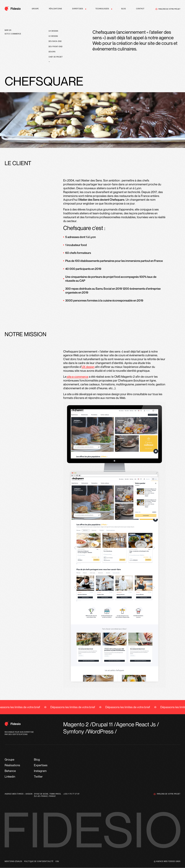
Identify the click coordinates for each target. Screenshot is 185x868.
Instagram (40, 771)
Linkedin (10, 776)
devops (52, 52)
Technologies (102, 9)
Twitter (38, 776)
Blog (124, 9)
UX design (53, 31)
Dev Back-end (55, 41)
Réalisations (55, 9)
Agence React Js (136, 724)
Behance (10, 771)
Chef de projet (56, 57)
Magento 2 (76, 724)
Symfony (74, 731)
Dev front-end (55, 47)
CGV (57, 861)
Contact (140, 9)
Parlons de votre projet (168, 9)
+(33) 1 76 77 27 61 (71, 794)
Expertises (78, 9)
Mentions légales (13, 861)
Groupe (35, 9)
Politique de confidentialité (39, 861)
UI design (53, 36)
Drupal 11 (102, 724)
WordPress (100, 731)
